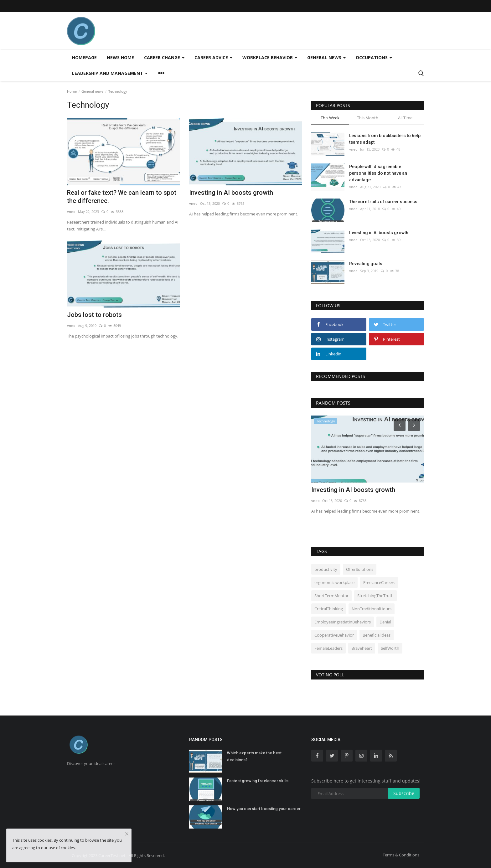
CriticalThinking (329, 609)
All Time (405, 118)
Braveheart (362, 648)
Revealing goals (366, 264)
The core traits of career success (383, 202)
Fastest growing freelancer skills (258, 781)
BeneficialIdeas (377, 635)
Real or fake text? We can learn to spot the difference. (122, 197)
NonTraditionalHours (372, 609)
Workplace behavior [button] (270, 57)
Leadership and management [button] (110, 73)
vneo (71, 212)
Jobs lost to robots (94, 315)
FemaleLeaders (328, 648)
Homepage (84, 57)
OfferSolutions (360, 569)
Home (72, 91)
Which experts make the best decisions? (254, 756)
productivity (326, 569)
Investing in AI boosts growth (231, 193)
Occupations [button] (374, 57)
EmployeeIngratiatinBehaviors (343, 622)
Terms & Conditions (401, 855)
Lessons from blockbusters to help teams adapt (385, 139)
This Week (330, 118)
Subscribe (404, 793)
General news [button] (326, 57)
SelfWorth (390, 648)
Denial (385, 622)
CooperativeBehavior (334, 635)
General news (92, 91)
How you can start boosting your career (264, 809)
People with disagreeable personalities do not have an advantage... (378, 173)
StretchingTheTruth (375, 596)
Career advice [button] (213, 57)
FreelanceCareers (379, 582)
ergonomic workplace (334, 582)
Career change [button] (164, 57)
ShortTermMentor (331, 596)
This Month (368, 118)
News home (120, 57)
